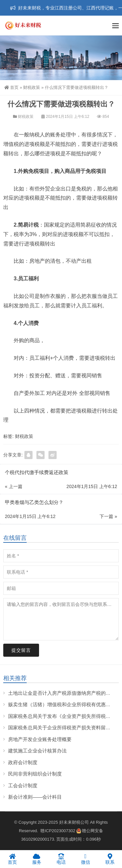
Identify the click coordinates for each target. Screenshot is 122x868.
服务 (37, 859)
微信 (85, 859)
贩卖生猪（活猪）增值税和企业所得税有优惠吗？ (62, 704)
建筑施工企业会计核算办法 (37, 751)
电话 (61, 859)
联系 (110, 859)
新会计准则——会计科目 (35, 797)
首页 (11, 87)
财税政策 (32, 87)
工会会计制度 (23, 785)
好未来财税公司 (74, 822)
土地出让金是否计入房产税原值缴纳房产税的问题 (62, 693)
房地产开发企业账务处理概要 (40, 739)
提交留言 (21, 650)
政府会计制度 (23, 762)
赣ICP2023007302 (58, 831)
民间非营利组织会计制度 (35, 774)
